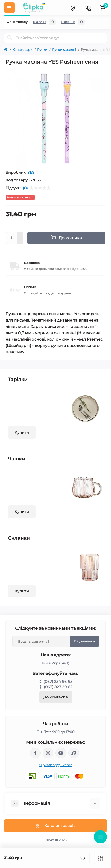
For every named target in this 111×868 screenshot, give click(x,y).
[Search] (10, 38)
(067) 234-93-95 (58, 682)
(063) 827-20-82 (58, 687)
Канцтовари (22, 50)
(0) (25, 188)
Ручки (42, 50)
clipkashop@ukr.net (55, 765)
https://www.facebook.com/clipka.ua (35, 753)
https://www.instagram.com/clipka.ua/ (48, 753)
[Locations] (72, 8)
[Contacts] (88, 8)
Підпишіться (84, 641)
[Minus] (20, 241)
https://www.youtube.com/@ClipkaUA (61, 753)
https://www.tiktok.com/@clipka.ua (74, 753)
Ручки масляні (64, 50)
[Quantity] (11, 238)
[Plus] (20, 235)
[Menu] (9, 8)
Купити (22, 432)
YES (31, 172)
